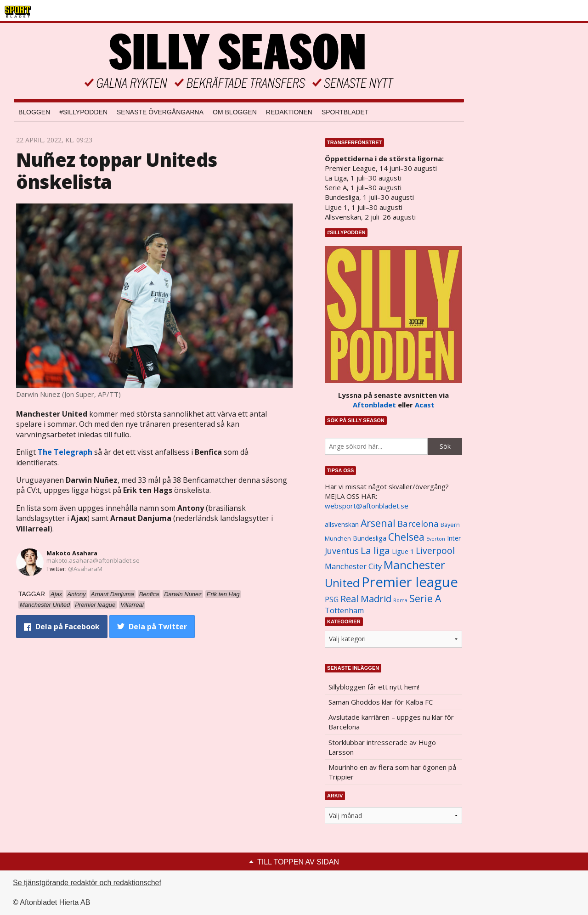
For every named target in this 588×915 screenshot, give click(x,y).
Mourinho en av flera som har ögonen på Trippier (392, 772)
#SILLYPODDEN (83, 112)
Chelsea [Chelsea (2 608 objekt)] (406, 537)
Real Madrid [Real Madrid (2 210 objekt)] (366, 599)
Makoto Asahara (72, 553)
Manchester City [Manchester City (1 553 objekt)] (353, 566)
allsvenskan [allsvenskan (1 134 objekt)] (342, 525)
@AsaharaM (85, 569)
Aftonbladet (374, 405)
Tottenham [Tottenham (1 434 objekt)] (344, 610)
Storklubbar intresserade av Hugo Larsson (382, 747)
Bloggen (34, 112)
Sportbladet (345, 112)
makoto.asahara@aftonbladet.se (93, 560)
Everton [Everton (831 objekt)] (436, 539)
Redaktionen (289, 112)
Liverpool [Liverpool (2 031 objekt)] (435, 551)
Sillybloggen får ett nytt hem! (374, 687)
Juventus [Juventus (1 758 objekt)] (342, 551)
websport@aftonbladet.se (367, 506)
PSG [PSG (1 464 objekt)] (332, 599)
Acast (425, 405)
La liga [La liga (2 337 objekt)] (375, 550)
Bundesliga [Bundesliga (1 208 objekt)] (370, 538)
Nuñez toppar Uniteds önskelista (116, 171)
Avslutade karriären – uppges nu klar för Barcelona (391, 722)
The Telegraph (65, 452)
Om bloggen (235, 112)
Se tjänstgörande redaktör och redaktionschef (87, 883)
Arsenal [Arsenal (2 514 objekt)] (378, 523)
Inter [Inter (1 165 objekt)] (454, 538)
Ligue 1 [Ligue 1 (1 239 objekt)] (403, 551)
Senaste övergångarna (160, 112)
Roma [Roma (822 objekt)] (400, 600)
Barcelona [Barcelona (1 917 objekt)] (418, 523)
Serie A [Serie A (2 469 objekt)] (425, 598)
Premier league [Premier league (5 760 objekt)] (410, 582)
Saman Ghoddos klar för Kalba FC (381, 702)
